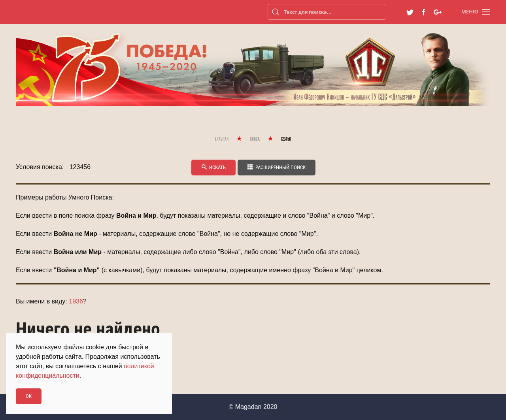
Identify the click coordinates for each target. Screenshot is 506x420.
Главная (222, 139)
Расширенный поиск (277, 167)
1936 (76, 301)
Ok (29, 396)
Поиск (255, 139)
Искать (213, 167)
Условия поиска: (40, 167)
